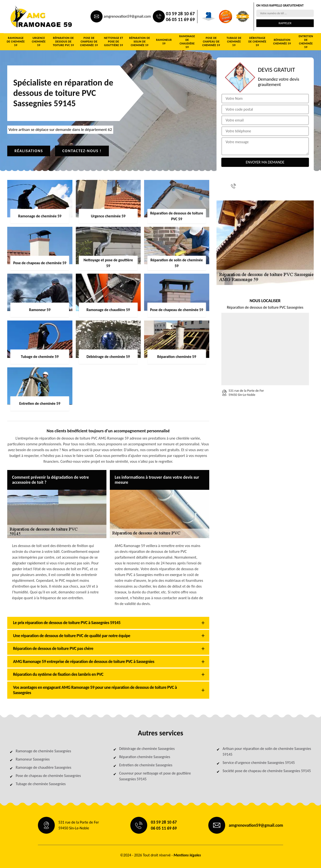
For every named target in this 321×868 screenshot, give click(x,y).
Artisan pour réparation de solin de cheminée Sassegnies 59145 (267, 751)
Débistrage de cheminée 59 (257, 42)
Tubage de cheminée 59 (234, 42)
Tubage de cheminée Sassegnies (41, 784)
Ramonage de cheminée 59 (16, 42)
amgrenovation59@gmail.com (127, 16)
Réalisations (29, 151)
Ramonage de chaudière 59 (187, 42)
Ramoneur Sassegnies (33, 759)
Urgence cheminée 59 (39, 42)
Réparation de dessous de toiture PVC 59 (63, 42)
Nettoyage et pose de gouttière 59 (114, 42)
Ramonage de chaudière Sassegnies (43, 767)
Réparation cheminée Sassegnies (145, 757)
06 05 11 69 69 (180, 19)
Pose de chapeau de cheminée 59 (89, 42)
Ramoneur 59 (164, 42)
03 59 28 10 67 (180, 14)
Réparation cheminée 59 (282, 42)
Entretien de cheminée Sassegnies (146, 765)
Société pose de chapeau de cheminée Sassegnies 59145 (267, 771)
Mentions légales (187, 855)
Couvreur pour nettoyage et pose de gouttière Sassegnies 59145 (155, 776)
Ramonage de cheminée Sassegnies (43, 751)
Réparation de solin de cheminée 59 (140, 42)
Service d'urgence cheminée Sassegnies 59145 (259, 763)
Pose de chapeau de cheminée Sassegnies (48, 776)
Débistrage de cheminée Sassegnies (147, 749)
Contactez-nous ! (82, 151)
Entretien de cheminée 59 (306, 42)
